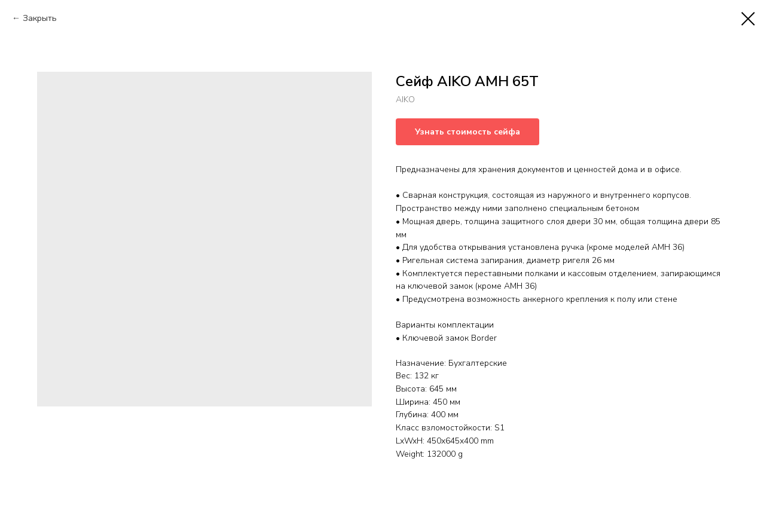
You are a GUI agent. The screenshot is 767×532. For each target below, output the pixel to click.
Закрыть (40, 18)
